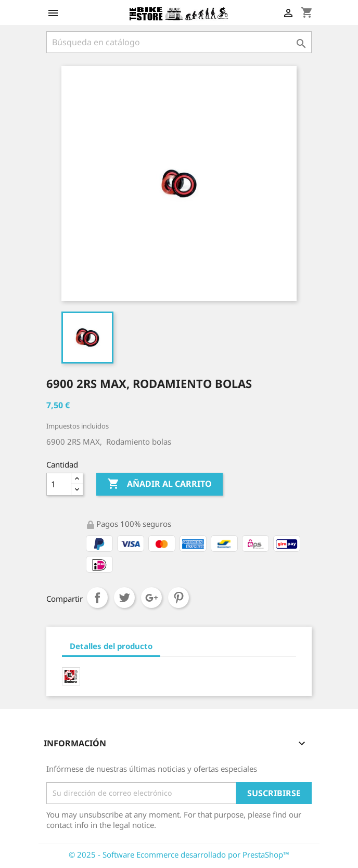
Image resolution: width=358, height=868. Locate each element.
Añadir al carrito (159, 484)
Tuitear (124, 598)
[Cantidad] (59, 484)
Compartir (97, 598)
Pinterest (178, 598)
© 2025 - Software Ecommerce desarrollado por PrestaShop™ (179, 854)
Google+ (151, 598)
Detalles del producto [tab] (111, 646)
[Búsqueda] (179, 42)
